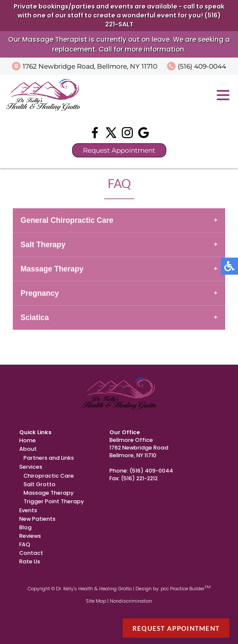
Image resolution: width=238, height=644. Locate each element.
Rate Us (30, 561)
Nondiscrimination (131, 601)
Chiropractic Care (49, 476)
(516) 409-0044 (202, 66)
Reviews (30, 536)
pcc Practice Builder (186, 589)
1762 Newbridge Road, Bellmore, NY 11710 (90, 66)
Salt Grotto (40, 484)
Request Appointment (119, 150)
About (28, 449)
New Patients (37, 519)
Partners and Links (49, 458)
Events (28, 510)
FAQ (25, 544)
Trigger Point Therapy (54, 501)
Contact (31, 553)
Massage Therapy (48, 493)
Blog (25, 527)
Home (28, 440)
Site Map (96, 601)
